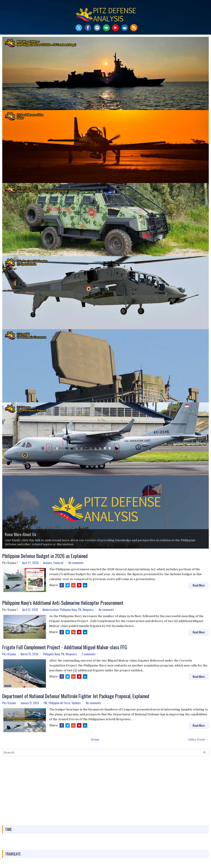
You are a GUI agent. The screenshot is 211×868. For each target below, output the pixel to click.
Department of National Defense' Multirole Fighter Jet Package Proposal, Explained (76, 696)
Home (95, 740)
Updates (76, 703)
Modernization (51, 610)
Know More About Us (20, 534)
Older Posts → (198, 740)
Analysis (48, 563)
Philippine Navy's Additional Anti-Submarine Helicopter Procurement (63, 603)
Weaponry (88, 610)
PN (80, 610)
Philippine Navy (68, 610)
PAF (45, 703)
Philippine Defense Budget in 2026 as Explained (45, 556)
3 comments (89, 654)
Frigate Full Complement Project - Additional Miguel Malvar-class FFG (65, 647)
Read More (199, 585)
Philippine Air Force (59, 703)
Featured (58, 563)
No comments (76, 563)
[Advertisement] (105, 791)
